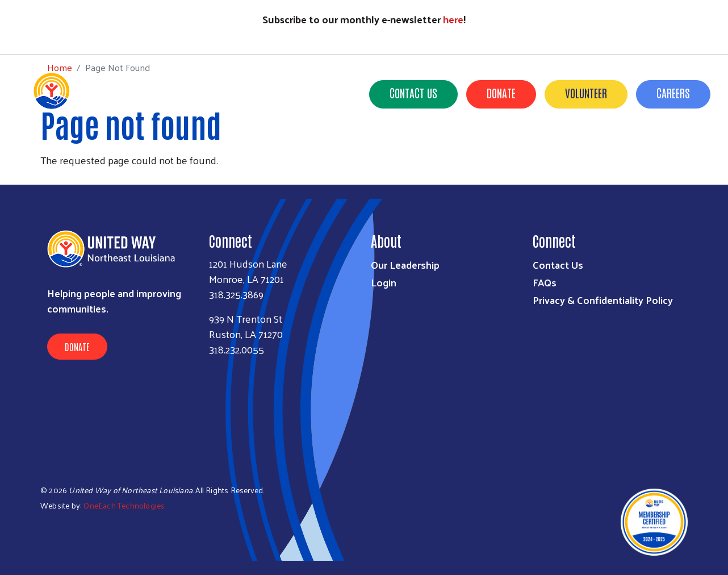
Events (547, 147)
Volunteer (586, 93)
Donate (501, 93)
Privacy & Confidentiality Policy (603, 300)
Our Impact (339, 147)
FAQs (545, 282)
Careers (673, 93)
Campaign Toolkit (620, 147)
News (501, 147)
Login (384, 282)
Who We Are (271, 147)
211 (463, 147)
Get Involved (410, 147)
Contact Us (413, 93)
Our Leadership (405, 264)
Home (60, 33)
